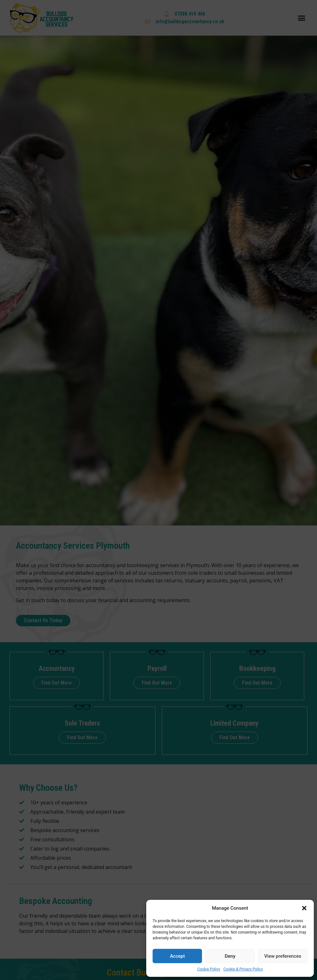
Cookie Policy (209, 969)
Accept (177, 956)
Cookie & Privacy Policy (243, 969)
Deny (230, 956)
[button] (304, 908)
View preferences (283, 956)
